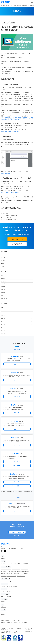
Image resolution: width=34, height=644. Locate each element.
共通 (2, 275)
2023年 (3, 316)
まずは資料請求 (17, 244)
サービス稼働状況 (24, 564)
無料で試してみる (17, 239)
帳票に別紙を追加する (7, 173)
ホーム (2, 5)
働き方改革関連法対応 (6, 574)
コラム (3, 266)
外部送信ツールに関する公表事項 (20, 622)
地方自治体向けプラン (6, 571)
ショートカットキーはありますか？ (10, 192)
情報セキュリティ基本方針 (6, 622)
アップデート (5, 22)
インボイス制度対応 (24, 574)
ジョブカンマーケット (17, 612)
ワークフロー (4, 281)
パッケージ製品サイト (17, 466)
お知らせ (7, 5)
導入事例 (3, 559)
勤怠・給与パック (24, 569)
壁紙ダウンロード (5, 614)
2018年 (3, 330)
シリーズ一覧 (4, 581)
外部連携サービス (5, 586)
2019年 (3, 327)
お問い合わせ (4, 602)
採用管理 (3, 287)
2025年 (3, 310)
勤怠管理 (3, 278)
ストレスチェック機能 (12, 576)
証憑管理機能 (4, 576)
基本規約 (8, 620)
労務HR (3, 290)
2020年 (3, 325)
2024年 (3, 313)
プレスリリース (5, 255)
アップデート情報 (16, 564)
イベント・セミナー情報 (6, 597)
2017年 (3, 333)
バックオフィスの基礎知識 (6, 612)
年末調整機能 (14, 571)
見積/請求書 (13, 22)
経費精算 (3, 284)
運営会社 (3, 620)
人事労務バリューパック (6, 569)
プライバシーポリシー (16, 620)
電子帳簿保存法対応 (15, 574)
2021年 (3, 322)
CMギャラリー (25, 612)
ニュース (3, 258)
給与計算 (3, 293)
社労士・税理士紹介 (13, 586)
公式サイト (17, 364)
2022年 (3, 319)
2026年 (3, 307)
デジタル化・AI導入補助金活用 (23, 571)
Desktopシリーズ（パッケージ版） (14, 581)
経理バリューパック (16, 569)
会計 (2, 296)
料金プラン (3, 607)
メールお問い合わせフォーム (17, 532)
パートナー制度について (6, 591)
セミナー (3, 264)
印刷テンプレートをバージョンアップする (12, 132)
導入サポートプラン (21, 576)
